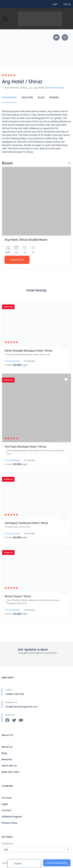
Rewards (7, 759)
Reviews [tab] (54, 97)
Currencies (7, 843)
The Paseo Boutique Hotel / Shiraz (25, 447)
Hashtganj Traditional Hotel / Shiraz (26, 523)
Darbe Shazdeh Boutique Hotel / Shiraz (28, 351)
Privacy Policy (10, 823)
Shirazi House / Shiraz (18, 596)
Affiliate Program (12, 817)
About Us (7, 747)
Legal (5, 804)
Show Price (17, 260)
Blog (4, 753)
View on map (57, 88)
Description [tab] (9, 97)
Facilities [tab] (27, 97)
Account (7, 798)
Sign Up (67, 4)
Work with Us (9, 766)
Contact (7, 810)
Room (7, 163)
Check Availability (57, 863)
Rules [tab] (41, 97)
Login (55, 4)
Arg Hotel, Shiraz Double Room (26, 240)
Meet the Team (10, 772)
